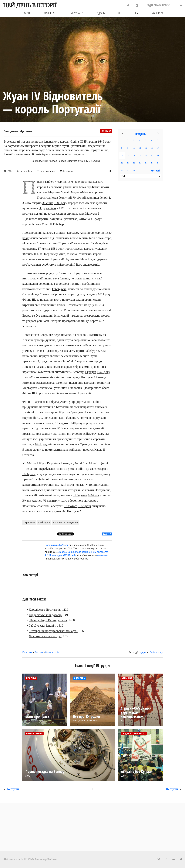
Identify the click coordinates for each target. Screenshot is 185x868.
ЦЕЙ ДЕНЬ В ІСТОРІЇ (30, 5)
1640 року (103, 372)
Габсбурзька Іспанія (42, 626)
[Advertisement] (140, 232)
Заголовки (50, 13)
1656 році (29, 474)
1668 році (85, 506)
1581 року (57, 249)
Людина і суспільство (134, 733)
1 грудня (90, 372)
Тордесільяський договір (45, 615)
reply (110, 171)
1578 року (74, 182)
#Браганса (29, 523)
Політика (106, 131)
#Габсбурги (44, 523)
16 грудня (172, 789)
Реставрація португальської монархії (53, 631)
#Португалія (71, 523)
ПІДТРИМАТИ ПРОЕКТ (159, 5)
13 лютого (71, 506)
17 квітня (44, 249)
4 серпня (61, 182)
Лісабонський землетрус (45, 636)
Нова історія (52, 652)
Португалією (47, 208)
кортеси (89, 249)
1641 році (41, 444)
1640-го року (156, 652)
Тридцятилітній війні (86, 402)
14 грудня (13, 789)
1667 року (95, 495)
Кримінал (127, 678)
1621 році (104, 294)
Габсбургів (59, 289)
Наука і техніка (34, 733)
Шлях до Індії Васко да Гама (48, 620)
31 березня (80, 495)
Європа (39, 652)
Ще (136, 13)
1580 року (61, 203)
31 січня (48, 203)
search (128, 5)
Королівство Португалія (45, 610)
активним (103, 555)
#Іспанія (57, 523)
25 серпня (98, 233)
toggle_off (180, 5)
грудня (142, 652)
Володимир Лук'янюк (18, 131)
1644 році (32, 463)
